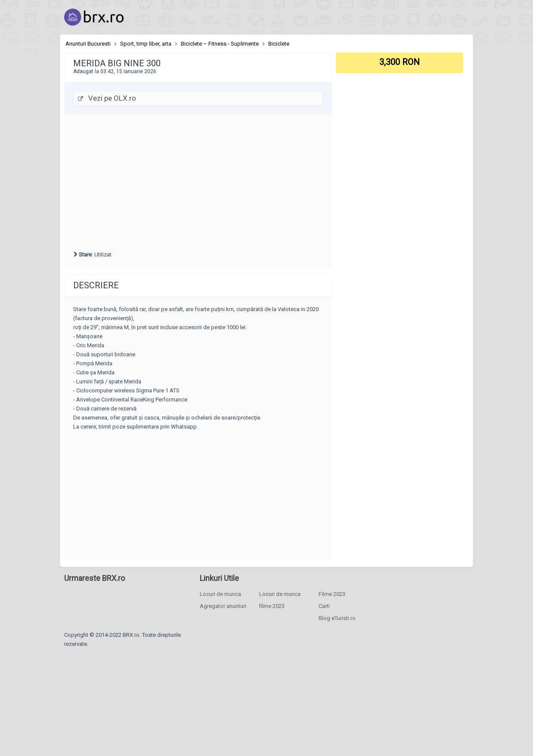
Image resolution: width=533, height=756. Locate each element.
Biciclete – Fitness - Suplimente (220, 44)
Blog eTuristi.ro (337, 618)
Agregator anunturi (223, 606)
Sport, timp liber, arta (146, 44)
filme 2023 (272, 606)
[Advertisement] (198, 181)
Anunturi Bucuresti (88, 44)
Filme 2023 (332, 594)
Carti (324, 606)
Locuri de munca (220, 594)
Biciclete (279, 44)
